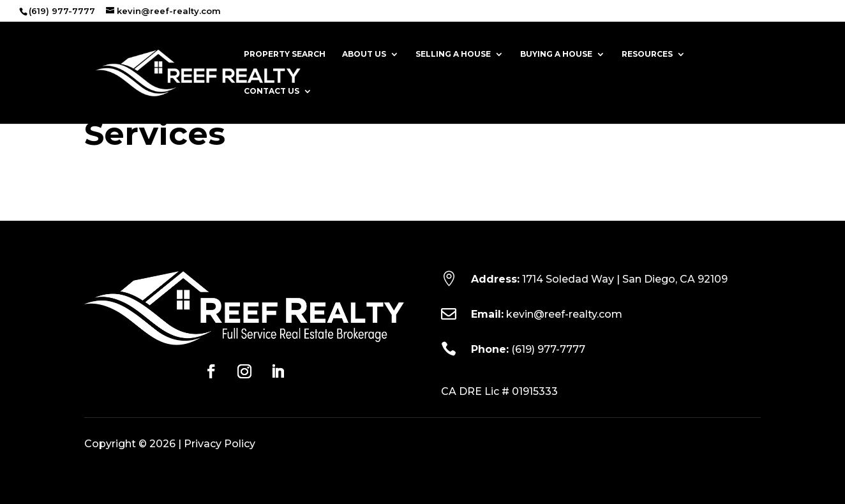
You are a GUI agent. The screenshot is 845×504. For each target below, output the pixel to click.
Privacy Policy (220, 444)
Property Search (285, 54)
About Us (364, 54)
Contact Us (272, 91)
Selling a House (453, 54)
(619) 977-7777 (548, 349)
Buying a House (556, 54)
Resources (647, 54)
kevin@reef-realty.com (564, 314)
